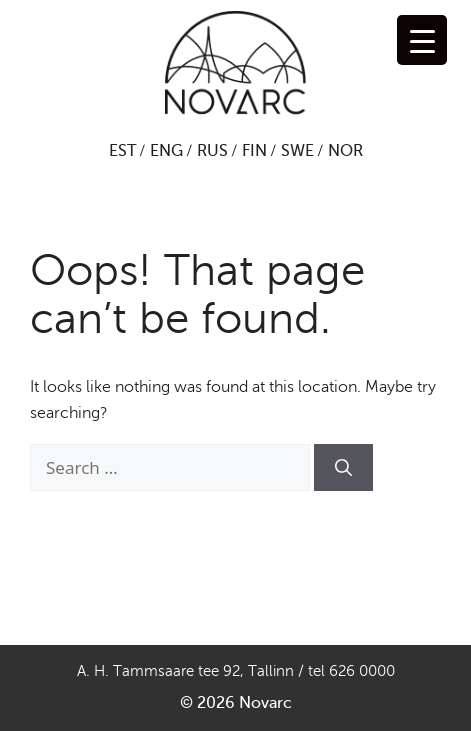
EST (122, 151)
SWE (297, 151)
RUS (212, 151)
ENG (166, 151)
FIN (254, 151)
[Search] (343, 468)
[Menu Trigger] (422, 40)
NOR (345, 151)
